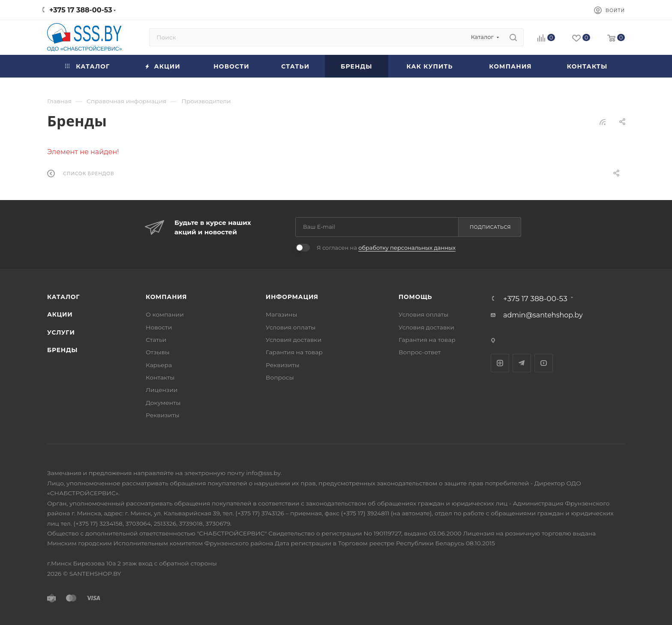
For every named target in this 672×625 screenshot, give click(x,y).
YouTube (544, 363)
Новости (159, 327)
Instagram (500, 363)
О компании (165, 314)
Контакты (160, 377)
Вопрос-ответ (420, 352)
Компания (166, 297)
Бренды (62, 350)
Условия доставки (294, 340)
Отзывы (158, 352)
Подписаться (490, 227)
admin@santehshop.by (543, 315)
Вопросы (280, 377)
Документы (163, 403)
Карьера (159, 365)
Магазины (281, 314)
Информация (292, 297)
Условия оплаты (291, 327)
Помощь (415, 297)
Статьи (156, 340)
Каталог (63, 297)
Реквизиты (163, 415)
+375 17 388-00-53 (81, 10)
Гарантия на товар (294, 352)
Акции (60, 314)
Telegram (522, 363)
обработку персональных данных (407, 248)
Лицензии (162, 390)
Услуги (61, 332)
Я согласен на (386, 248)
